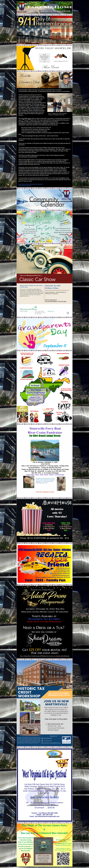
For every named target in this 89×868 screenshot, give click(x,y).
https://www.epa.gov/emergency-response (31, 184)
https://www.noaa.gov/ (25, 186)
